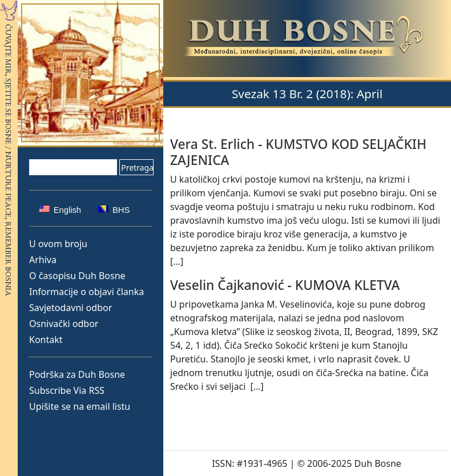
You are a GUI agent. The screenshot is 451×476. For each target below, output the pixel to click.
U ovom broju (58, 244)
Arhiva (43, 260)
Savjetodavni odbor (71, 308)
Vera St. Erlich (212, 144)
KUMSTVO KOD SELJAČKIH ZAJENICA (298, 152)
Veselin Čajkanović (227, 285)
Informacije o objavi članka (86, 292)
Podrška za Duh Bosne (77, 374)
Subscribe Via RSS (67, 390)
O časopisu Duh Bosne (77, 276)
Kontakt (46, 340)
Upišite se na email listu (80, 406)
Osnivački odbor (64, 324)
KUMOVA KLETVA (348, 285)
